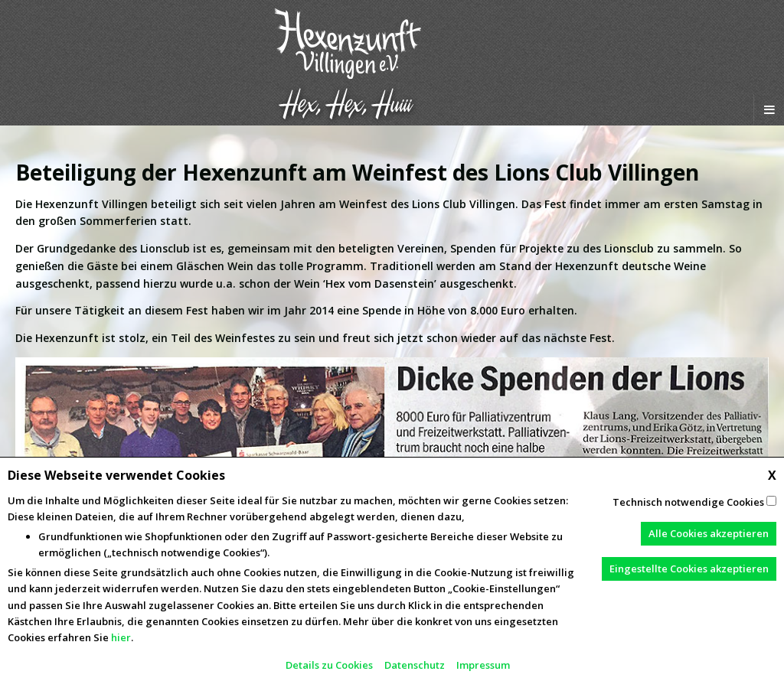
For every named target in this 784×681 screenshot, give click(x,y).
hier (121, 637)
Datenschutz (415, 665)
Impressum (483, 665)
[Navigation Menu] (769, 109)
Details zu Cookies (329, 665)
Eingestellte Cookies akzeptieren (689, 569)
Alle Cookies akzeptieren (709, 533)
